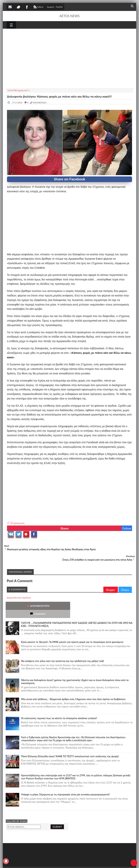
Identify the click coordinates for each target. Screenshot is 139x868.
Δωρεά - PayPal (55, 7)
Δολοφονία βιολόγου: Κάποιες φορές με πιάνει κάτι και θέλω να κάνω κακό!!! (59, 96)
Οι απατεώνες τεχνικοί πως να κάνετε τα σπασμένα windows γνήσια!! (59, 710)
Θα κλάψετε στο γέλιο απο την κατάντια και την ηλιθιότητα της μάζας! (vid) (63, 653)
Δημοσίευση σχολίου (19, 598)
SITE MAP (60, 862)
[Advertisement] (70, 58)
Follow (127, 528)
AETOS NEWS (69, 16)
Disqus (125, 590)
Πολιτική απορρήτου (77, 862)
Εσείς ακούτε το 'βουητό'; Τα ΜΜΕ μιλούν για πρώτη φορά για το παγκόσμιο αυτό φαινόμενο (72, 634)
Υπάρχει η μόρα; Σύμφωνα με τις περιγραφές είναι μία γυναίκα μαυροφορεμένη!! (65, 786)
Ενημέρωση (18, 523)
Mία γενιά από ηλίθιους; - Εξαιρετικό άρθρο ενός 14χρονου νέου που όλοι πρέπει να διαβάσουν (73, 691)
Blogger (111, 590)
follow (38, 7)
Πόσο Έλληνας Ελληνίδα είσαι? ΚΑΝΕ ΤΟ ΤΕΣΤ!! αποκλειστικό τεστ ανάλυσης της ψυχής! (70, 748)
